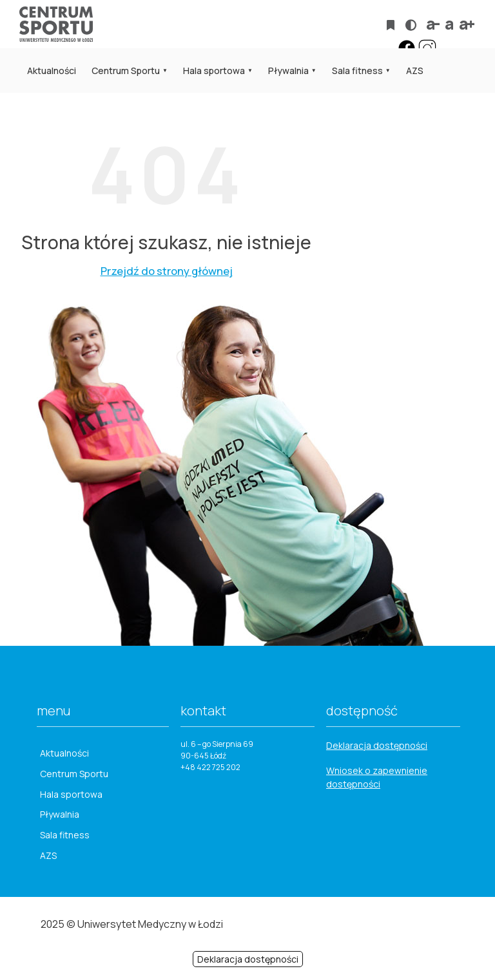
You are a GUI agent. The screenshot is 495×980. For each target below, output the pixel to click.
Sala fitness (357, 71)
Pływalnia (288, 71)
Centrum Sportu (126, 71)
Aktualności (52, 71)
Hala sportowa (214, 71)
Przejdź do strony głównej (167, 271)
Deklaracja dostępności (377, 745)
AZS (415, 71)
